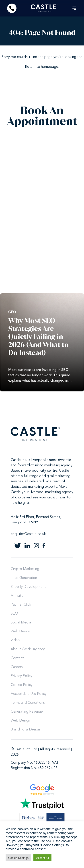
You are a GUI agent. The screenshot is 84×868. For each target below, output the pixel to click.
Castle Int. (19, 460)
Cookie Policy (22, 685)
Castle (64, 471)
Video (15, 640)
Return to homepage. (42, 67)
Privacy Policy (22, 676)
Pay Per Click (21, 605)
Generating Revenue (27, 712)
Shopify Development (28, 587)
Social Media (21, 623)
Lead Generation (24, 578)
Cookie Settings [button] (18, 858)
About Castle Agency (28, 649)
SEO (14, 614)
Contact (17, 658)
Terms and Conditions (28, 703)
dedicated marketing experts (34, 487)
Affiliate (17, 596)
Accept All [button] (42, 858)
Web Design (20, 631)
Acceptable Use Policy (29, 694)
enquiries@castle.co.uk (28, 534)
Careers (17, 667)
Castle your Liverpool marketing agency (42, 492)
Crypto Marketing (25, 569)
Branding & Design (25, 730)
